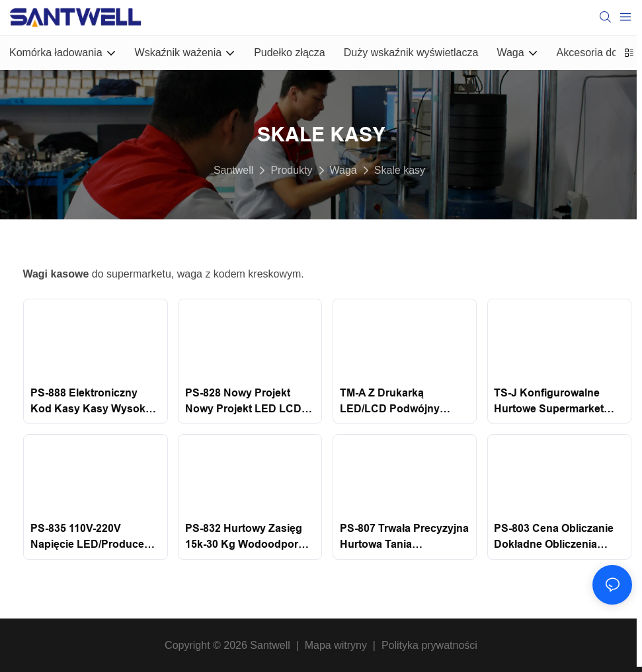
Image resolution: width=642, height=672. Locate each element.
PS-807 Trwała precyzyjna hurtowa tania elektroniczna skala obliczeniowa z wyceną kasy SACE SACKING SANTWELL (404, 538)
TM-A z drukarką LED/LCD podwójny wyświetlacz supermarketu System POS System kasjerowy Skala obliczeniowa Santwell (399, 402)
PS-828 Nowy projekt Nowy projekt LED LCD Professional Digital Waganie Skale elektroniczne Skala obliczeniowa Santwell (243, 402)
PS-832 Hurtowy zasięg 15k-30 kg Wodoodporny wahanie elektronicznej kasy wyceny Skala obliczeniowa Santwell (248, 538)
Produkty (291, 170)
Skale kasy (400, 170)
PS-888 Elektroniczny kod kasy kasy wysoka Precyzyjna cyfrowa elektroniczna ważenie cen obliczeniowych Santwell (91, 402)
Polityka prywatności (429, 645)
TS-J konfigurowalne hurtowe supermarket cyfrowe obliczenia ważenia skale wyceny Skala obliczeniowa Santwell (551, 402)
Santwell (233, 170)
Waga (343, 170)
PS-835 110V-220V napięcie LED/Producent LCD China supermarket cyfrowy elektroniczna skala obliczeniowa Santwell (92, 538)
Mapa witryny (336, 645)
